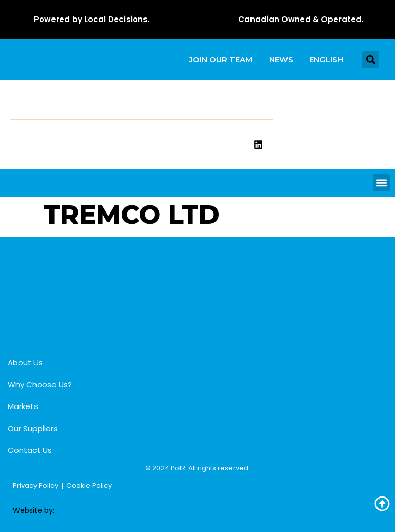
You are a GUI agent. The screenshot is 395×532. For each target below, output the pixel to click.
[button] (371, 60)
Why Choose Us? (40, 385)
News (281, 59)
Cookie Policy (89, 485)
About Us (25, 363)
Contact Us (30, 450)
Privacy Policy (35, 485)
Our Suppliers (33, 428)
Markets (23, 407)
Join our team (220, 59)
